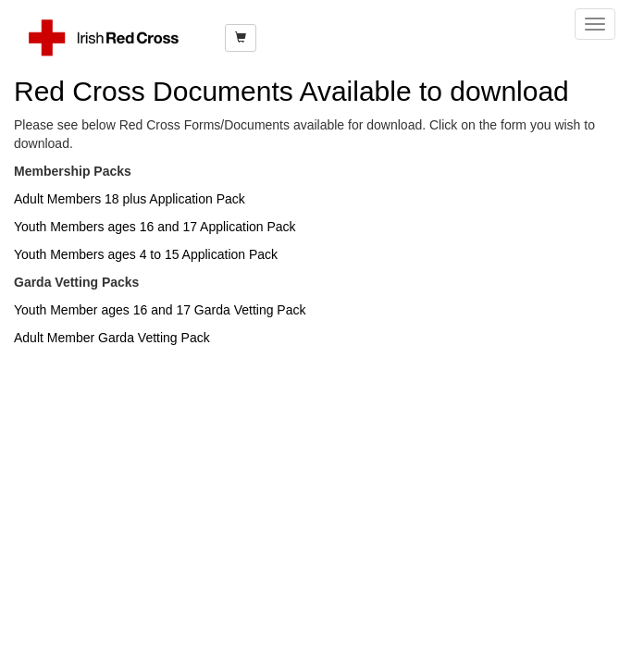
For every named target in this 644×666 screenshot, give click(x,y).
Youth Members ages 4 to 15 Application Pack (146, 254)
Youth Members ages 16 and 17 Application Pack (155, 227)
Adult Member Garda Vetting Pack (112, 338)
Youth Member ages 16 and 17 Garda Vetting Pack (160, 310)
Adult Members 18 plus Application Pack (130, 199)
